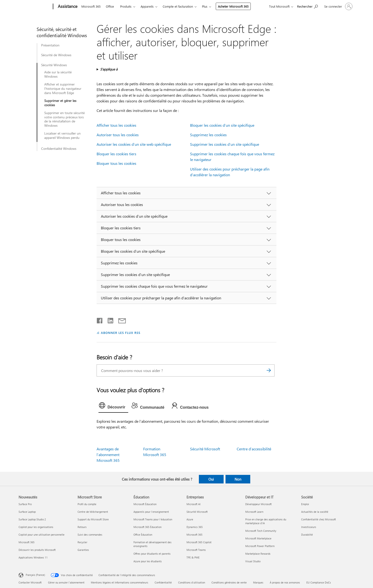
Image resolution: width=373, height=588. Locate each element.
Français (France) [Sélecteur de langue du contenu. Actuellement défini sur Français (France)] (35, 575)
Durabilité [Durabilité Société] (307, 535)
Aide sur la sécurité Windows (58, 74)
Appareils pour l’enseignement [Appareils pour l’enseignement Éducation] (151, 512)
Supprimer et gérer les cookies (60, 103)
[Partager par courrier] (120, 320)
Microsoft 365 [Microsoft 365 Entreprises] (194, 535)
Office (110, 6)
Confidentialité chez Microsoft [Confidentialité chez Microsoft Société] (319, 519)
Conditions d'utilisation (192, 582)
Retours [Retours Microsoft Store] (82, 527)
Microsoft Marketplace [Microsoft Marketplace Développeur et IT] (258, 538)
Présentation (50, 45)
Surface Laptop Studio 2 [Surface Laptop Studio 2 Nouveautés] (32, 519)
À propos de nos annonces (285, 582)
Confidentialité (163, 582)
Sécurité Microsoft (205, 449)
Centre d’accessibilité (254, 449)
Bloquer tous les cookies (116, 163)
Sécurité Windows (54, 65)
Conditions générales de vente (229, 582)
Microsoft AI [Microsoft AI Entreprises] (194, 504)
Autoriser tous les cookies (118, 135)
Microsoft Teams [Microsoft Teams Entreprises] (196, 550)
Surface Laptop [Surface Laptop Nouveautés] (27, 512)
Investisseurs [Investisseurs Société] (309, 527)
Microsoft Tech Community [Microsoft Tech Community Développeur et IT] (261, 531)
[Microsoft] (35, 7)
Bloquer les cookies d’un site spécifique (222, 125)
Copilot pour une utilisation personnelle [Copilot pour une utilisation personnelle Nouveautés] (42, 535)
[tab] (113, 407)
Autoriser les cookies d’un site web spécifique (134, 144)
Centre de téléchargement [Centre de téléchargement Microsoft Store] (93, 512)
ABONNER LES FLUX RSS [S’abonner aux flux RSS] (121, 333)
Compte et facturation (178, 6)
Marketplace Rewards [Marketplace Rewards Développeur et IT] (258, 554)
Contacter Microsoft (30, 582)
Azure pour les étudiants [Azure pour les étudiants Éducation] (148, 561)
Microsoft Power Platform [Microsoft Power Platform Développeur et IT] (260, 546)
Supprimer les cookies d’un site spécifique (225, 144)
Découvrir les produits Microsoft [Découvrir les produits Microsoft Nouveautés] (37, 550)
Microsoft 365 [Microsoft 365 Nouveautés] (27, 542)
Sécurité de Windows (56, 55)
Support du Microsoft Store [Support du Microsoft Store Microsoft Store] (93, 519)
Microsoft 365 (91, 6)
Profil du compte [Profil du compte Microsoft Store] (87, 504)
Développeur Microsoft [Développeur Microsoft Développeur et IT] (258, 504)
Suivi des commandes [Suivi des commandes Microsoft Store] (90, 535)
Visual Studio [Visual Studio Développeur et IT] (253, 561)
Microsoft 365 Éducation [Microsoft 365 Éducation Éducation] (147, 527)
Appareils (147, 6)
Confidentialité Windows (59, 149)
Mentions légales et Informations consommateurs (120, 582)
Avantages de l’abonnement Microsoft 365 (108, 455)
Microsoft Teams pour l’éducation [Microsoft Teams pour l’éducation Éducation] (153, 519)
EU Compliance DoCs (319, 582)
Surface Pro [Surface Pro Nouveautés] (25, 504)
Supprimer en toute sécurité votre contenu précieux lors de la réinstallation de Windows (64, 119)
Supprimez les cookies (208, 135)
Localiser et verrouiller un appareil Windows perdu (62, 136)
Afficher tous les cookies (116, 125)
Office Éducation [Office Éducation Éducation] (143, 535)
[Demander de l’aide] (307, 6)
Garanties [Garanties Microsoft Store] (83, 550)
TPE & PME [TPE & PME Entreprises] (193, 557)
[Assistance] (67, 7)
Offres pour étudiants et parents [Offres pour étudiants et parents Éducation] (152, 554)
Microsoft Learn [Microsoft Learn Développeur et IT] (254, 512)
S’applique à (109, 69)
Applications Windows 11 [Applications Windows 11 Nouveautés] (33, 557)
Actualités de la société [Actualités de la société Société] (315, 512)
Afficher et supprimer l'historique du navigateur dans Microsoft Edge (63, 89)
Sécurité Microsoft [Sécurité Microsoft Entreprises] (197, 512)
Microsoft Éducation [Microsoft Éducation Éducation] (145, 504)
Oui (211, 479)
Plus (205, 6)
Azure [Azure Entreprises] (190, 519)
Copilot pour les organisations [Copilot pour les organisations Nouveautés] (36, 527)
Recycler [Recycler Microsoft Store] (82, 542)
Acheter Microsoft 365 (233, 6)
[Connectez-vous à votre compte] (338, 6)
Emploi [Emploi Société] (305, 504)
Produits (126, 6)
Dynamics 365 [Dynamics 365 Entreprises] (195, 527)
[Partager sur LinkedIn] (109, 320)
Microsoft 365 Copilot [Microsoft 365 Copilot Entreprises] (199, 542)
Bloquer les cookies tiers (116, 154)
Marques (258, 582)
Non (238, 479)
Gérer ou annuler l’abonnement (66, 582)
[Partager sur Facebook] (100, 320)
